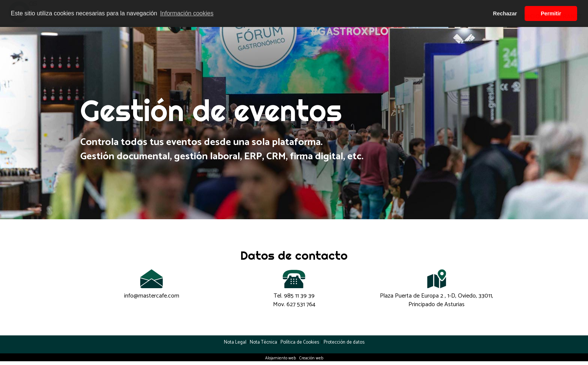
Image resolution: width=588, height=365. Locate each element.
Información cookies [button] (187, 13)
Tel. (294, 296)
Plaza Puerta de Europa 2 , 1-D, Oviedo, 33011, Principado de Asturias (436, 300)
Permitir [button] (551, 13)
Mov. (294, 304)
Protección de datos (344, 342)
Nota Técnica (263, 342)
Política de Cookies (300, 342)
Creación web (311, 358)
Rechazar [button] (505, 13)
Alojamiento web (280, 358)
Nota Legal (235, 342)
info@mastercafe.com (152, 296)
